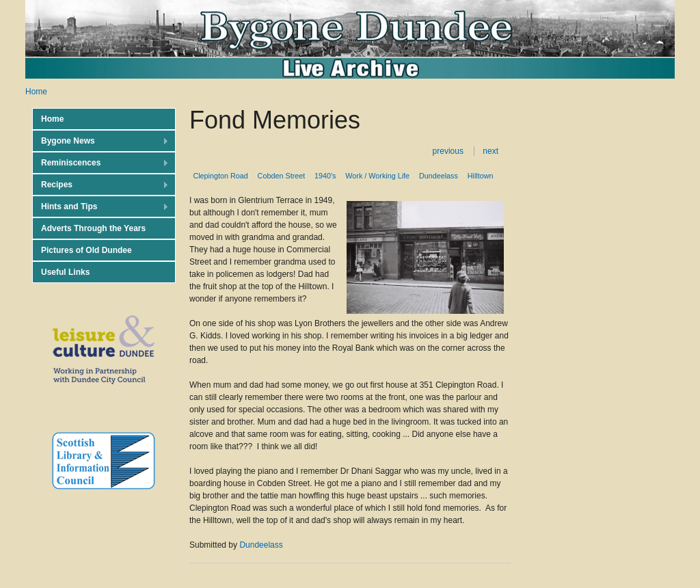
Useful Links (65, 272)
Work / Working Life (377, 176)
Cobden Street (282, 176)
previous (448, 151)
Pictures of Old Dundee (86, 250)
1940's (325, 176)
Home (36, 92)
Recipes (100, 185)
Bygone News (100, 141)
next (490, 151)
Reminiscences (100, 163)
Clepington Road (220, 176)
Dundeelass (439, 176)
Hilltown (481, 176)
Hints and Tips (100, 207)
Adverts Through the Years (93, 228)
